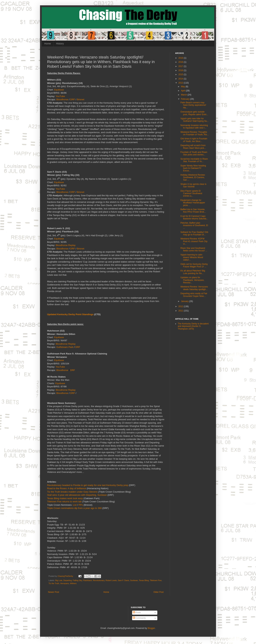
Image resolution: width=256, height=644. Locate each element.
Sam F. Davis (124, 580)
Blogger (151, 628)
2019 (181, 58)
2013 (181, 83)
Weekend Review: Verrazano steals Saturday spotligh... (194, 288)
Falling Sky (77, 580)
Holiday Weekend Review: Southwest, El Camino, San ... (193, 177)
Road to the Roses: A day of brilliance (67, 488)
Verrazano (65, 583)
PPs (81, 505)
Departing (67, 580)
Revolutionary (99, 580)
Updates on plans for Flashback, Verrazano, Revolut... (192, 280)
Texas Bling (144, 580)
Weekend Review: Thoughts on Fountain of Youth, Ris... (195, 133)
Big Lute (59, 580)
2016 (181, 70)
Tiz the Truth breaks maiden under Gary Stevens (72, 492)
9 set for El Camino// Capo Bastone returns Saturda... (194, 217)
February (186, 99)
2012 (181, 306)
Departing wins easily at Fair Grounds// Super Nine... (194, 295)
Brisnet (81, 99)
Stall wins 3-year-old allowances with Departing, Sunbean (77, 495)
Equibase (59, 90)
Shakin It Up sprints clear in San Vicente (193, 185)
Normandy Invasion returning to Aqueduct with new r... (194, 127)
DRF (73, 99)
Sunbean (134, 580)
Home (48, 44)
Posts (137, 613)
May (183, 87)
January (185, 301)
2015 (181, 74)
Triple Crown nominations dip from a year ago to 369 (74, 508)
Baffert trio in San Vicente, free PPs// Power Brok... (193, 211)
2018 (181, 62)
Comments (139, 618)
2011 (181, 311)
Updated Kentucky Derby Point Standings (70, 314)
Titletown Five (156, 580)
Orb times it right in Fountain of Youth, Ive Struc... (194, 140)
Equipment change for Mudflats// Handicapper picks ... (193, 203)
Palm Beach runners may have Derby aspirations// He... (193, 105)
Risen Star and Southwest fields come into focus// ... (194, 249)
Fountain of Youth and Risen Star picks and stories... (194, 153)
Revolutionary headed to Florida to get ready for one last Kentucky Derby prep (88, 485)
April (183, 91)
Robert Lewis (111, 580)
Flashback (87, 580)
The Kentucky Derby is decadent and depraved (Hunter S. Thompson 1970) (193, 326)
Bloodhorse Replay (66, 245)
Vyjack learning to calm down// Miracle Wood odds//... (192, 257)
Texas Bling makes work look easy (65, 498)
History (60, 44)
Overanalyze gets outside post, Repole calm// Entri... (194, 113)
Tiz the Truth (54, 583)
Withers (73, 583)
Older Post (158, 592)
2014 (181, 79)
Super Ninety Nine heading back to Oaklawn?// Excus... (193, 168)
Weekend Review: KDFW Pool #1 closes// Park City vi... (194, 241)
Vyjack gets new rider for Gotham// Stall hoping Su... (194, 120)
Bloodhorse (62, 99)
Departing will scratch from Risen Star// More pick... (193, 147)
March (184, 95)
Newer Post (54, 592)
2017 (181, 66)
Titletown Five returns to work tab (64, 502)
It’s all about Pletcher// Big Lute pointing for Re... (193, 272)
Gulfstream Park (65, 347)
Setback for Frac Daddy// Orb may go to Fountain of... (194, 233)
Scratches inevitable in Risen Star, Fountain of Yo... (194, 160)
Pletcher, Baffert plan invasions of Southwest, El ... (194, 225)
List (75, 505)
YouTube (60, 96)
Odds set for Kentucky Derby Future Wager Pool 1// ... (194, 265)
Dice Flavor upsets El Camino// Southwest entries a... (191, 193)
